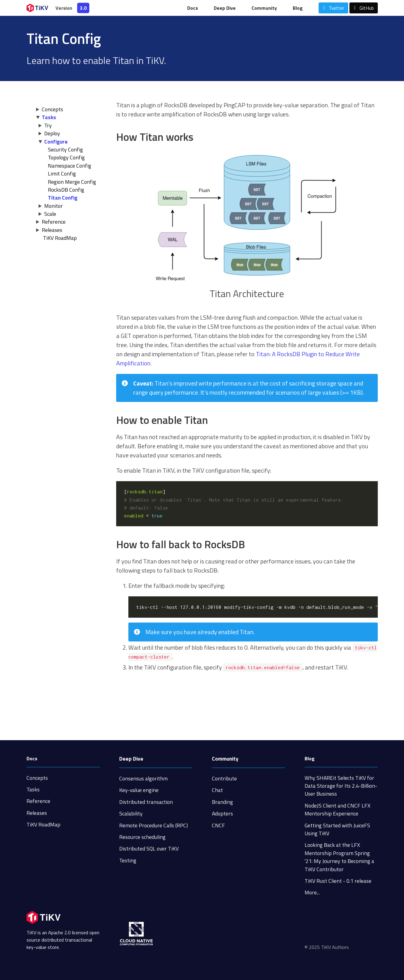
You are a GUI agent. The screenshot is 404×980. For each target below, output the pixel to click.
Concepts (52, 109)
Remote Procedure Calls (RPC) (154, 825)
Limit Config (62, 174)
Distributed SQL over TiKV (149, 849)
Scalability (131, 813)
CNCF (218, 825)
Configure (56, 142)
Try (48, 125)
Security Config (65, 149)
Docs (193, 8)
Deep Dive (225, 8)
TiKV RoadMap (43, 824)
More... (312, 892)
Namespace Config (70, 166)
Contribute (224, 778)
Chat (217, 790)
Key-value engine (139, 790)
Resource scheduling (142, 837)
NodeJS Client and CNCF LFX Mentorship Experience (338, 810)
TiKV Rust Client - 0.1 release (338, 881)
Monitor (54, 206)
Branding (222, 802)
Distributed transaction (146, 802)
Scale (50, 214)
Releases (52, 230)
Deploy (52, 133)
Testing (128, 860)
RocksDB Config (66, 190)
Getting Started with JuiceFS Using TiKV (337, 829)
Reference (54, 222)
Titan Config (63, 198)
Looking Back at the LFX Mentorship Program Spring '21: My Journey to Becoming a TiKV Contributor (339, 857)
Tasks (49, 117)
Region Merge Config (72, 182)
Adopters (222, 813)
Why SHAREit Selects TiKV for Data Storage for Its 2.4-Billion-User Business (341, 786)
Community (264, 8)
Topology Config (66, 157)
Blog (298, 8)
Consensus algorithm (143, 778)
